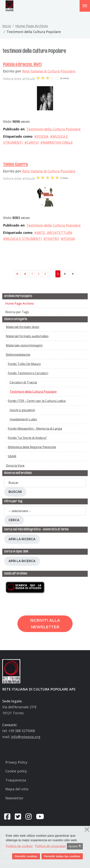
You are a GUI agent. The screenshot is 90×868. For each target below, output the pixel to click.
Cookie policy (16, 771)
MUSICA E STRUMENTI (24, 239)
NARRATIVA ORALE (58, 142)
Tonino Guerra (15, 164)
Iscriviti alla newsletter (45, 624)
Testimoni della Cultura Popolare (53, 129)
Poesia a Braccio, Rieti (22, 65)
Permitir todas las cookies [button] (62, 856)
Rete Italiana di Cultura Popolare (49, 71)
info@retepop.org (26, 737)
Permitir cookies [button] (26, 856)
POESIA (43, 136)
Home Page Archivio (32, 26)
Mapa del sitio (17, 789)
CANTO (33, 142)
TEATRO (52, 239)
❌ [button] (87, 830)
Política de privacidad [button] (50, 846)
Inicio (7, 26)
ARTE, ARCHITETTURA (54, 233)
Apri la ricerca (22, 539)
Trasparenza (16, 780)
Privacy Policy (16, 762)
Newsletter (14, 798)
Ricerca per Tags (17, 312)
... (51, 274)
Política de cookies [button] (19, 846)
